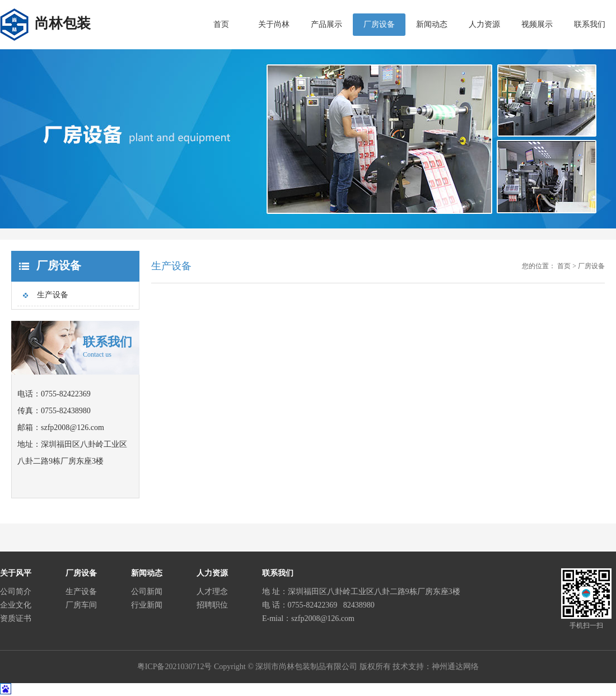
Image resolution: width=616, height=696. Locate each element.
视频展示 (537, 24)
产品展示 (326, 24)
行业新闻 (147, 605)
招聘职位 (212, 605)
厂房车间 (81, 605)
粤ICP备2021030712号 (175, 667)
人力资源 (484, 24)
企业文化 (16, 605)
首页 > (567, 266)
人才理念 (212, 592)
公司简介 (16, 592)
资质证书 (16, 618)
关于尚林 (274, 24)
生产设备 (53, 295)
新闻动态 (432, 24)
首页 (221, 24)
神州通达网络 (455, 667)
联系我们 (590, 24)
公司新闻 (147, 592)
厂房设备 (379, 24)
